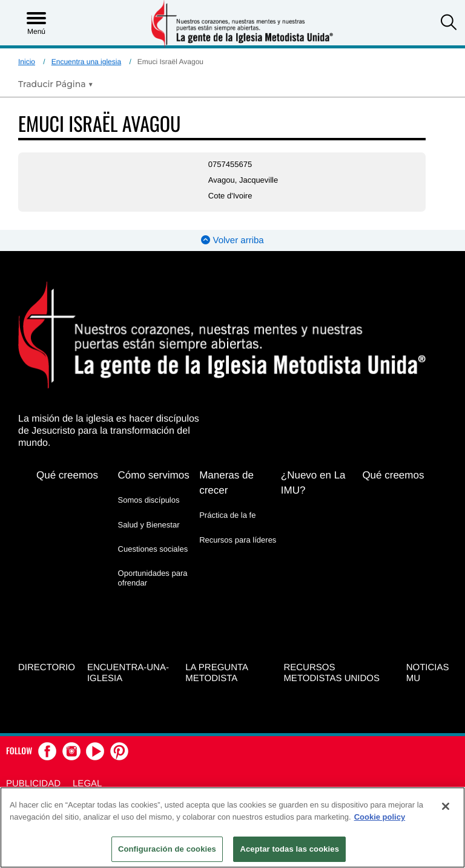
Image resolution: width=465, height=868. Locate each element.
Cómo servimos (154, 475)
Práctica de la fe (227, 515)
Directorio (47, 667)
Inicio (27, 62)
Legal (87, 784)
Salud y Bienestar (149, 525)
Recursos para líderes (238, 540)
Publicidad (33, 784)
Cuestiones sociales (153, 549)
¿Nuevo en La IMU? (313, 483)
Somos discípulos (149, 500)
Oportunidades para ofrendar (153, 578)
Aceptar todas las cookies (289, 849)
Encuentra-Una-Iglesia (128, 673)
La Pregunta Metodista (216, 673)
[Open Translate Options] (56, 84)
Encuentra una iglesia (86, 62)
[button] (449, 24)
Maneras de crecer (226, 483)
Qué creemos (67, 475)
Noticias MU (428, 673)
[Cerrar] (446, 806)
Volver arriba (232, 240)
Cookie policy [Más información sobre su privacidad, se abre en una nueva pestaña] (380, 817)
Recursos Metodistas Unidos (331, 673)
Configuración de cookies (167, 849)
